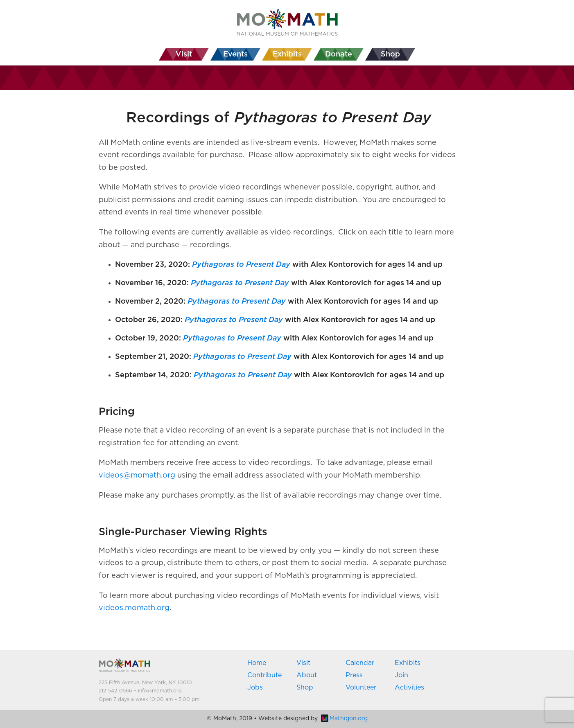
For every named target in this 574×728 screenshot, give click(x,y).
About (307, 675)
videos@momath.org (137, 476)
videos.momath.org (134, 608)
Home (257, 663)
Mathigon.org (344, 719)
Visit (303, 663)
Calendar (360, 663)
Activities (409, 687)
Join (401, 675)
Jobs (255, 687)
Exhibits (408, 663)
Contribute (264, 675)
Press (354, 675)
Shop (305, 687)
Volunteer (361, 687)
